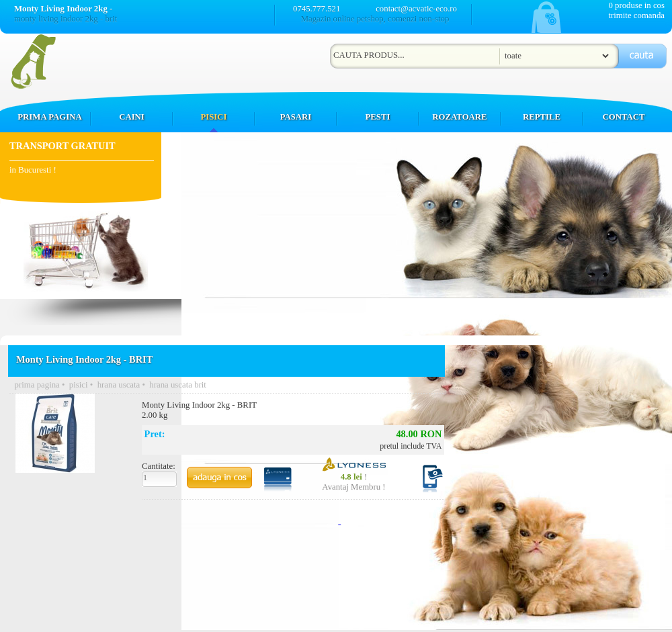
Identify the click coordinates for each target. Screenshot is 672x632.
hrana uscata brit (178, 385)
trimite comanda (636, 15)
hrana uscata (119, 385)
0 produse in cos (636, 5)
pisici (79, 385)
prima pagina (37, 385)
